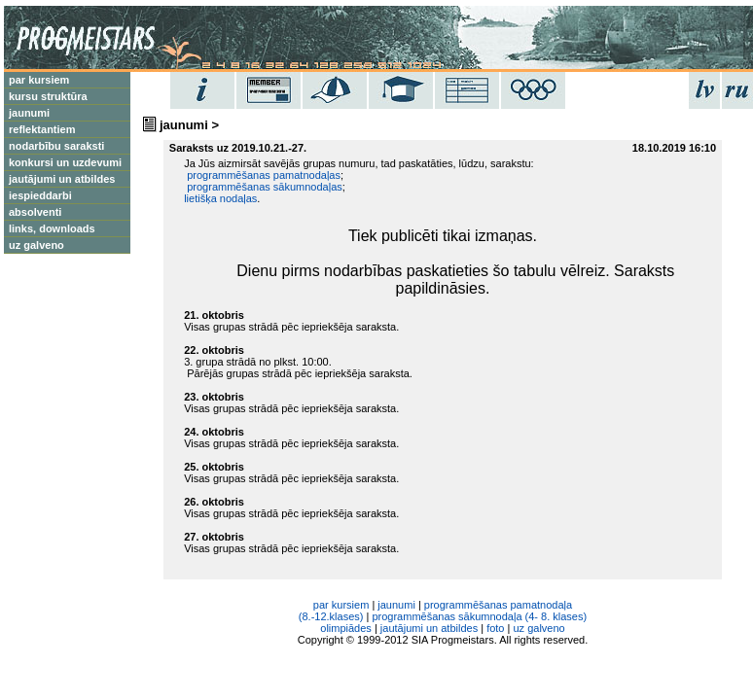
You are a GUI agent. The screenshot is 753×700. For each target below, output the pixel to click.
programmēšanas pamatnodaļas (262, 175)
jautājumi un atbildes (62, 179)
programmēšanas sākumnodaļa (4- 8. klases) (479, 616)
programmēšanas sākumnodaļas (263, 187)
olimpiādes (346, 628)
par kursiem (39, 80)
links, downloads (52, 228)
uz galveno (36, 245)
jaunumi (396, 605)
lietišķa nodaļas (220, 198)
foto (495, 628)
